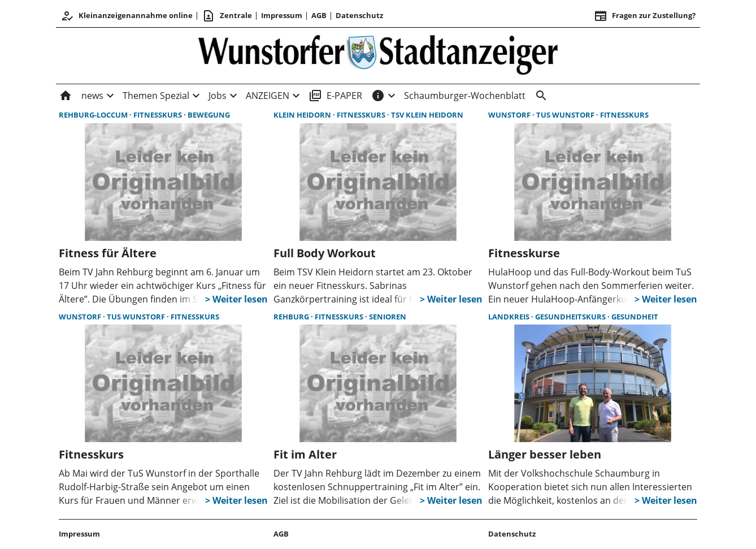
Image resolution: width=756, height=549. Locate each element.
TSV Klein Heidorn (427, 115)
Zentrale (227, 16)
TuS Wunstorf (566, 115)
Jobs (218, 96)
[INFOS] (378, 96)
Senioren (388, 317)
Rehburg (292, 317)
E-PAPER (335, 96)
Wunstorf (510, 115)
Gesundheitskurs (571, 317)
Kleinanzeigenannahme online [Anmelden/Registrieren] (127, 16)
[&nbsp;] (539, 96)
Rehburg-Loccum (94, 115)
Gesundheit (635, 317)
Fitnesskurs (158, 115)
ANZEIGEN (268, 96)
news (92, 96)
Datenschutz (359, 15)
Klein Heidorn (303, 115)
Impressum (282, 15)
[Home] (68, 96)
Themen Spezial (156, 96)
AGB (319, 15)
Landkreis (510, 317)
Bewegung (209, 115)
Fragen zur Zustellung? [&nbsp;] (645, 16)
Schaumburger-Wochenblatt (465, 96)
